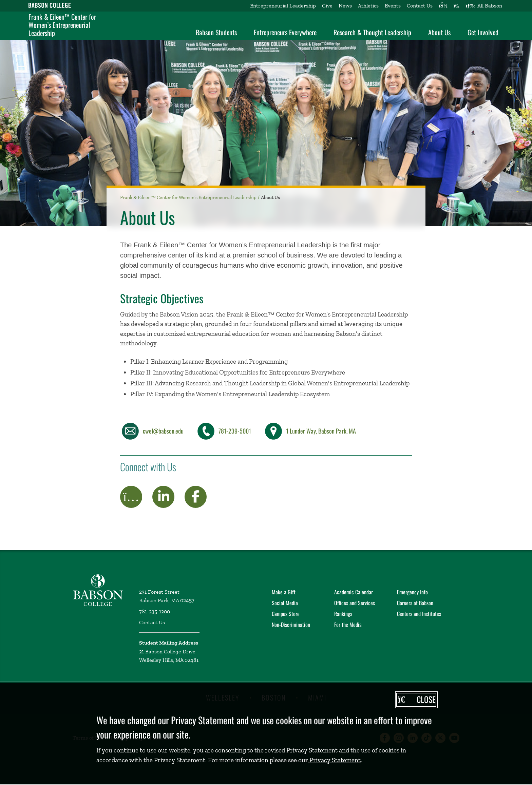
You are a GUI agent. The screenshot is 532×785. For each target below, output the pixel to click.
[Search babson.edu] (457, 6)
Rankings (343, 614)
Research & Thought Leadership (372, 32)
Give (327, 6)
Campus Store (286, 614)
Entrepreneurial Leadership (283, 6)
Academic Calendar (354, 592)
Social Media (285, 603)
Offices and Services (355, 603)
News (345, 6)
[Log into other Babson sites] (443, 6)
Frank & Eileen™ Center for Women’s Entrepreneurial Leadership (62, 25)
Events (393, 6)
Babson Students (216, 32)
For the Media (348, 625)
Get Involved (483, 32)
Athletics (368, 6)
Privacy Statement (334, 760)
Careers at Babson (415, 603)
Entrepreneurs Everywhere (285, 32)
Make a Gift (284, 592)
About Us (439, 32)
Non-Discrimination (291, 625)
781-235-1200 (155, 611)
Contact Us (420, 6)
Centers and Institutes (419, 614)
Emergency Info (412, 592)
